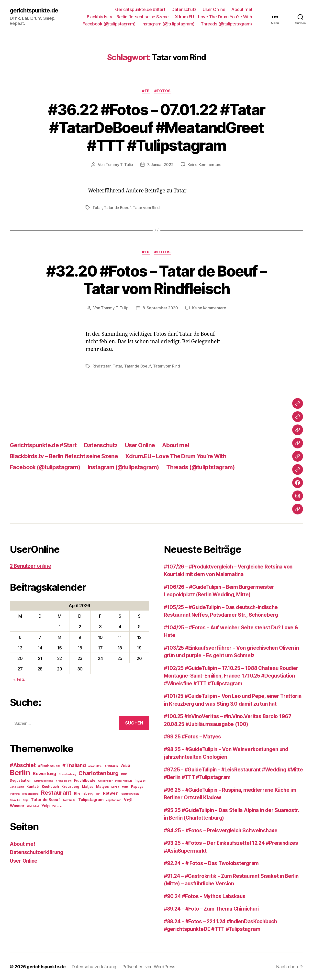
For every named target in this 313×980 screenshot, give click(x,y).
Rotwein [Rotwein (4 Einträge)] (111, 793)
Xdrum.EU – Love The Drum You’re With (213, 17)
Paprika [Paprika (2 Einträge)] (15, 793)
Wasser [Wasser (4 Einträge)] (17, 805)
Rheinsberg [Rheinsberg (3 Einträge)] (84, 793)
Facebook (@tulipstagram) (109, 24)
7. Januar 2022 (160, 165)
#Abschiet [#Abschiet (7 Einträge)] (23, 765)
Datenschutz (184, 9)
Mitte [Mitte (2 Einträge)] (125, 786)
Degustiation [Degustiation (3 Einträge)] (21, 780)
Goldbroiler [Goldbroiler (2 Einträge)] (105, 780)
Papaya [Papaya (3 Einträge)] (137, 786)
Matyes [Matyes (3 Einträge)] (102, 786)
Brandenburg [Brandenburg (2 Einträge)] (67, 774)
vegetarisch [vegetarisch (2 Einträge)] (114, 800)
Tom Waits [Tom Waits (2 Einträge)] (69, 800)
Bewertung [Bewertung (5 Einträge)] (45, 773)
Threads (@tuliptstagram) (226, 24)
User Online (214, 9)
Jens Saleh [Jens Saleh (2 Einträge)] (17, 786)
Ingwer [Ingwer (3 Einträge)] (140, 780)
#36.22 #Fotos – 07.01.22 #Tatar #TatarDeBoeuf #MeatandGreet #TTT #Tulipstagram (157, 128)
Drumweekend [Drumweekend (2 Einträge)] (44, 780)
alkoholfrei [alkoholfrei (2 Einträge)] (95, 766)
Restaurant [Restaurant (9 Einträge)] (56, 792)
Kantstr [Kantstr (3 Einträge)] (33, 786)
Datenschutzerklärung (37, 852)
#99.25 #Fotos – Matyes (193, 736)
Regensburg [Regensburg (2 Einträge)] (30, 793)
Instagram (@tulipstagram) (168, 24)
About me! (242, 9)
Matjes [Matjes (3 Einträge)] (88, 786)
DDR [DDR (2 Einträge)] (124, 774)
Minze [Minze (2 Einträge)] (115, 786)
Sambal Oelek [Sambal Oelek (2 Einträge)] (130, 793)
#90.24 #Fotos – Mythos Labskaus (206, 896)
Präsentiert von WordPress (148, 966)
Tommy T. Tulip (119, 165)
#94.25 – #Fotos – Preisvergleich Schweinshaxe (222, 830)
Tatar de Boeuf (117, 208)
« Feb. (19, 679)
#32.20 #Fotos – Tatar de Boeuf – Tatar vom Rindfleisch (157, 279)
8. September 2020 (160, 308)
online (31, 565)
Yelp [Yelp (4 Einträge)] (45, 805)
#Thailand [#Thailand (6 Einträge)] (74, 765)
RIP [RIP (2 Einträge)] (98, 793)
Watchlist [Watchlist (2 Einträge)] (33, 806)
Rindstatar (101, 366)
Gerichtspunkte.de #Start (140, 9)
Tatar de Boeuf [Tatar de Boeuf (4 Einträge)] (45, 799)
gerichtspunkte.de (34, 10)
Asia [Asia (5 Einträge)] (126, 765)
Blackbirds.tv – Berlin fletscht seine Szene (128, 17)
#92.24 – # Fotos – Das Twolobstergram (212, 863)
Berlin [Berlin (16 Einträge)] (20, 772)
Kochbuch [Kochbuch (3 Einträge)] (50, 786)
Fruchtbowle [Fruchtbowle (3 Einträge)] (85, 780)
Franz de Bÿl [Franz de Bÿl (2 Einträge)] (64, 780)
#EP (146, 91)
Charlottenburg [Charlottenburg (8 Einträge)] (98, 773)
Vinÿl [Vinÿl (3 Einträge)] (128, 799)
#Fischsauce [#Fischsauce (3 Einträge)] (49, 765)
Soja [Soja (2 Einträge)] (26, 800)
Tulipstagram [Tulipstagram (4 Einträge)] (91, 799)
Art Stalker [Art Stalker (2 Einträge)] (112, 766)
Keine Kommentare (205, 165)
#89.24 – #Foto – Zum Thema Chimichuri (213, 908)
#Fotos (163, 91)
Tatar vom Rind (146, 208)
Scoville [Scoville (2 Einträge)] (15, 800)
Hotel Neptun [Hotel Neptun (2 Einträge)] (123, 780)
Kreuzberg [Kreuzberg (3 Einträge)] (70, 786)
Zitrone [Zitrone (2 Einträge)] (57, 806)
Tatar (97, 208)
